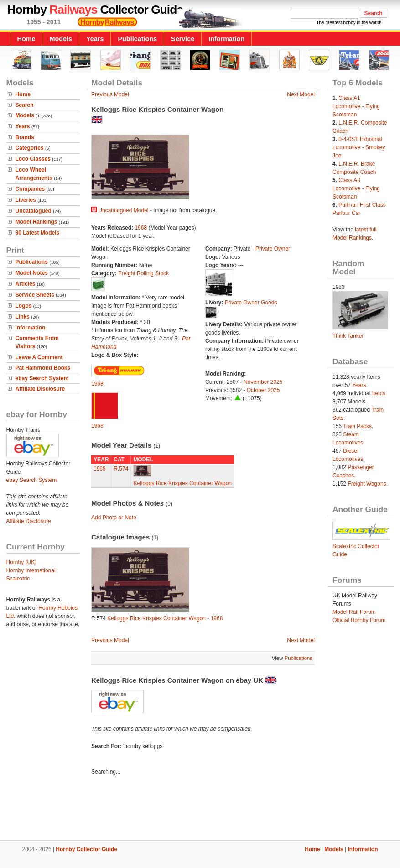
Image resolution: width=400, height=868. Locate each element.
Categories (30, 148)
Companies (30, 189)
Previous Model (110, 94)
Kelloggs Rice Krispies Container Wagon (182, 483)
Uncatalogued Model (123, 210)
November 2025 (263, 382)
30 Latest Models (38, 233)
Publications (137, 39)
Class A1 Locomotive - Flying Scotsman (356, 106)
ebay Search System (42, 378)
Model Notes (32, 273)
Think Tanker (348, 336)
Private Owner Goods (251, 303)
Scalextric (18, 579)
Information (226, 39)
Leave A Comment (39, 357)
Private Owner (273, 249)
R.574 (121, 469)
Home (26, 39)
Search (25, 105)
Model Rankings (36, 222)
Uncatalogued (34, 211)
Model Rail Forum (354, 612)
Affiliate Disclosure (40, 389)
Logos (24, 306)
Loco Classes (33, 159)
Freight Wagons (367, 484)
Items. (380, 393)
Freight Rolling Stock (143, 273)
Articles (26, 284)
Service (183, 39)
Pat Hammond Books (43, 368)
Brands (25, 137)
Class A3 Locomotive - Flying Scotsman (356, 188)
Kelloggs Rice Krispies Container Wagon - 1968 (165, 618)
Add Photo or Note (114, 518)
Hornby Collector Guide (86, 849)
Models (61, 39)
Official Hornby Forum (359, 620)
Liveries (26, 200)
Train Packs (357, 426)
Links (23, 317)
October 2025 (263, 390)
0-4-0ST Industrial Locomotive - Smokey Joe (359, 147)
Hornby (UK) (22, 562)
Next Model (301, 94)
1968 (141, 228)
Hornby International (31, 570)
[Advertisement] (200, 809)
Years (95, 39)
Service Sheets (35, 295)
